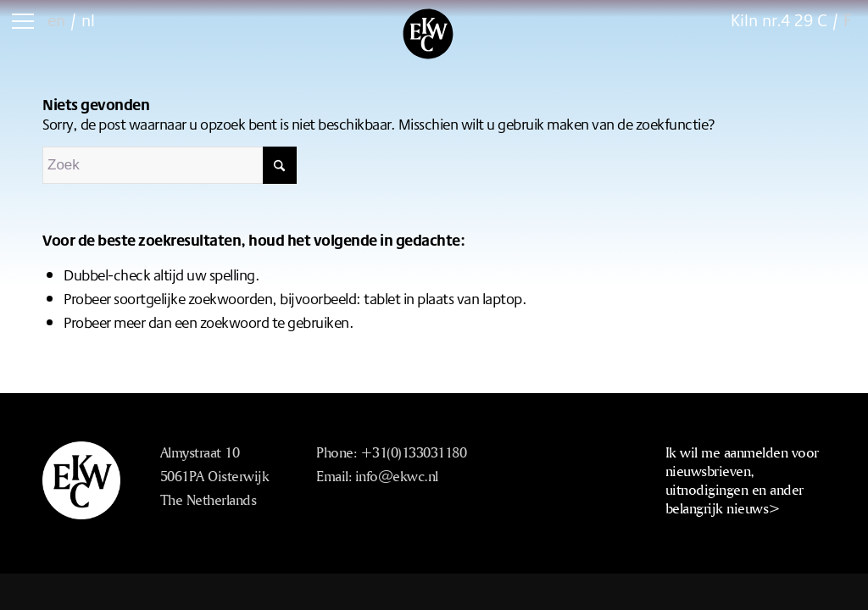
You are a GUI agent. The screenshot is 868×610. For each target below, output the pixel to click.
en (56, 20)
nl (88, 20)
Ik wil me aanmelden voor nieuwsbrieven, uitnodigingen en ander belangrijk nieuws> (742, 480)
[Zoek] (170, 165)
